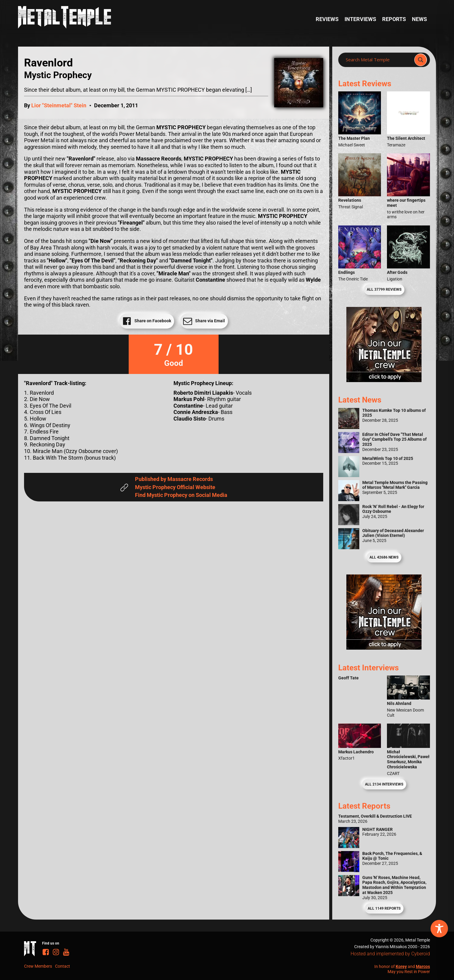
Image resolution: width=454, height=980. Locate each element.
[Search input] (378, 60)
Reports (394, 19)
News (419, 19)
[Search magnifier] (421, 60)
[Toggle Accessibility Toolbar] (439, 929)
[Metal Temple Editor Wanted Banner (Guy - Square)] (384, 648)
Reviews (327, 19)
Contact (63, 966)
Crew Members (38, 966)
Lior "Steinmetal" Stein (59, 105)
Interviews (360, 19)
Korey (401, 966)
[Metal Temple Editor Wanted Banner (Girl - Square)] (384, 380)
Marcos (423, 966)
